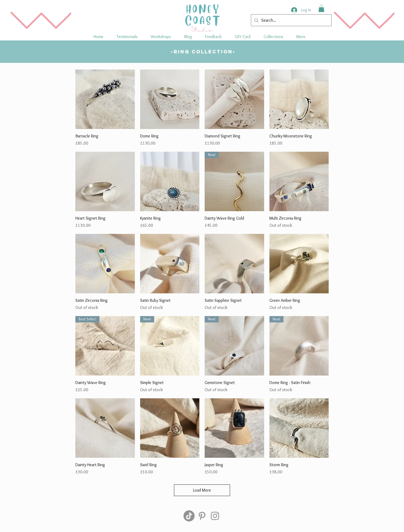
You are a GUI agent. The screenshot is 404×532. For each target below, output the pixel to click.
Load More (202, 490)
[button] (273, 37)
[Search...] (291, 20)
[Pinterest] (202, 516)
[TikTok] (189, 516)
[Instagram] (215, 516)
